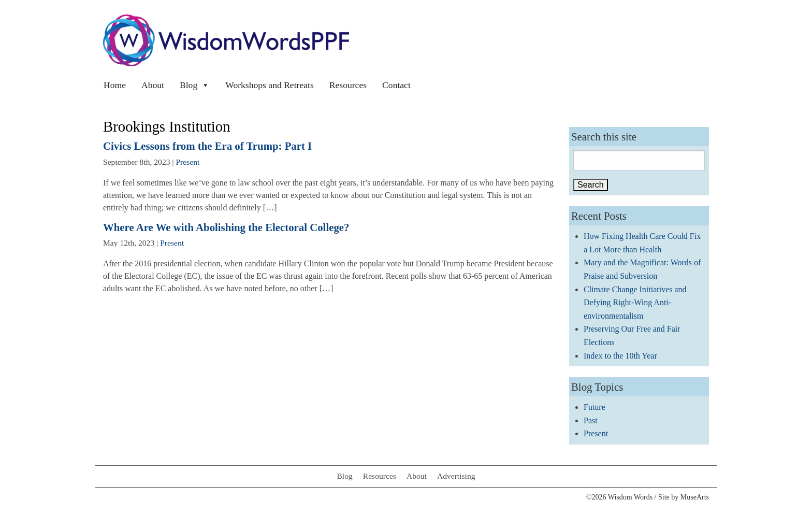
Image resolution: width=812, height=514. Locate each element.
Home (115, 85)
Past (591, 420)
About (153, 85)
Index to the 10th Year (620, 356)
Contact (396, 85)
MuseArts (695, 497)
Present (187, 162)
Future (594, 407)
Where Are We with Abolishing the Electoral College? (226, 227)
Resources (348, 85)
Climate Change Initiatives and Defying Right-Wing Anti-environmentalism (635, 303)
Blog (195, 85)
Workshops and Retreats (270, 85)
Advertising (456, 476)
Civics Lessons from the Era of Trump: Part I (207, 146)
